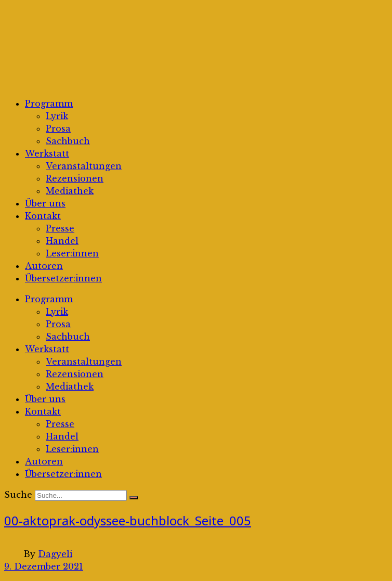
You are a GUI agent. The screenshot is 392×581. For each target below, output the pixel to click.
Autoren (44, 266)
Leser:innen (72, 253)
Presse (60, 228)
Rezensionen (75, 178)
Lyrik (57, 116)
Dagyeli (55, 554)
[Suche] (134, 498)
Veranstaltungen (84, 166)
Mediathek (70, 191)
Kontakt (43, 216)
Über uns (45, 203)
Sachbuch (68, 141)
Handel (62, 241)
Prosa (58, 128)
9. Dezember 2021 (44, 566)
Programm (49, 104)
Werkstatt (47, 153)
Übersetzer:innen (63, 278)
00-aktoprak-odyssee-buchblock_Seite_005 (128, 520)
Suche (18, 495)
